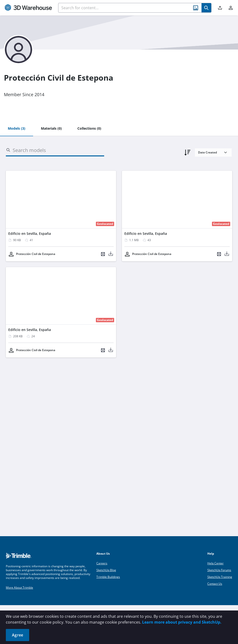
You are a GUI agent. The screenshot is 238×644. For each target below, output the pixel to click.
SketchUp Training (220, 577)
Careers (102, 563)
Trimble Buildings (108, 577)
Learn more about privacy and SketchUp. (182, 622)
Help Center (215, 563)
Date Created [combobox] (207, 152)
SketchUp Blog (106, 570)
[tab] (17, 129)
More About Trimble (19, 588)
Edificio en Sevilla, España (30, 233)
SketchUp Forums (219, 570)
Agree (18, 635)
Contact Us (215, 584)
